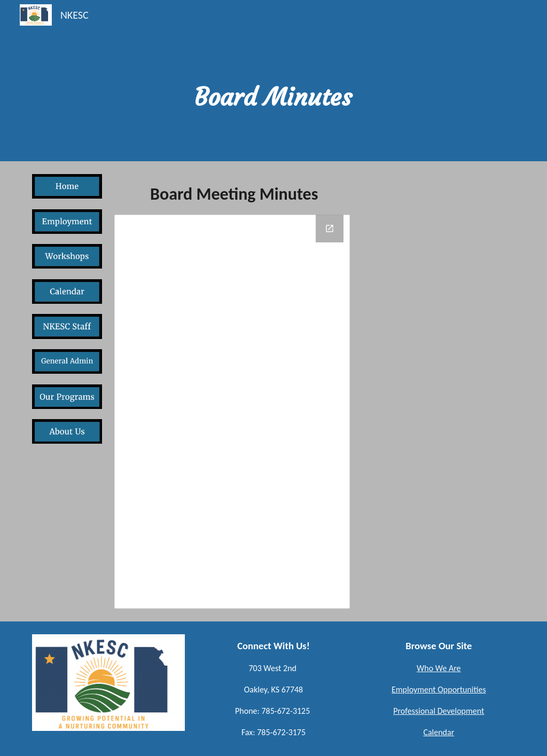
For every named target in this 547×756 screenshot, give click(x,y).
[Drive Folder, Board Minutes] (232, 412)
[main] (273, 81)
